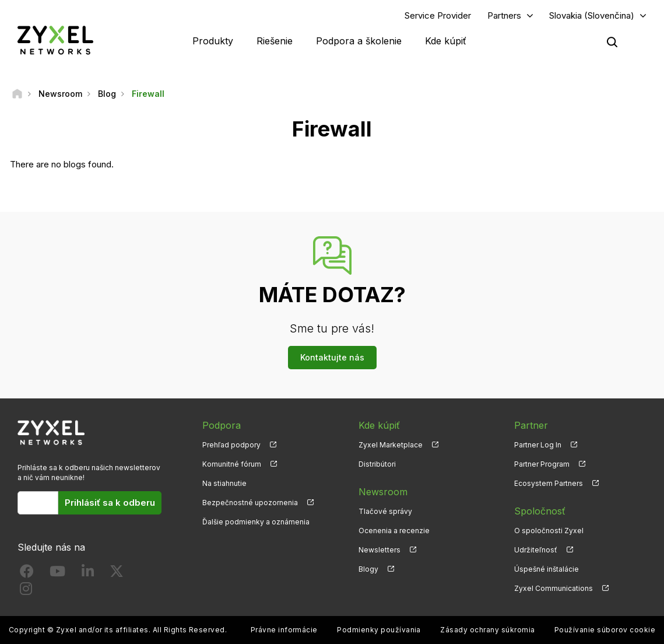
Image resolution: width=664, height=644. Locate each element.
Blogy (368, 569)
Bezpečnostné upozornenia (250, 503)
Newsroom (383, 492)
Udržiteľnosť (536, 550)
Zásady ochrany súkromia (487, 630)
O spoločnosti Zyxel (549, 531)
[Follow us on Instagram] (26, 591)
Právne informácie (284, 630)
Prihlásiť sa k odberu (110, 503)
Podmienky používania (379, 630)
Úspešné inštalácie (547, 569)
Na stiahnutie (224, 483)
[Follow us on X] (117, 574)
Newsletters (380, 550)
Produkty (213, 41)
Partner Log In (538, 445)
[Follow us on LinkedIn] (88, 574)
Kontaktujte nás (332, 357)
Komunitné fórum (232, 464)
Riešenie (275, 41)
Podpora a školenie (359, 41)
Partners (504, 15)
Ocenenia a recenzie (394, 531)
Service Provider (438, 15)
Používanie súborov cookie (605, 630)
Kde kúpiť (446, 41)
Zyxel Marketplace (391, 445)
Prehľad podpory (231, 445)
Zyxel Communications (554, 588)
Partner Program (542, 464)
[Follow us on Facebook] (27, 574)
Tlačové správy (385, 511)
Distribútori (377, 464)
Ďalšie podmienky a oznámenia (256, 522)
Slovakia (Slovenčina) (592, 15)
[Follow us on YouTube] (57, 574)
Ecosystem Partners (549, 483)
